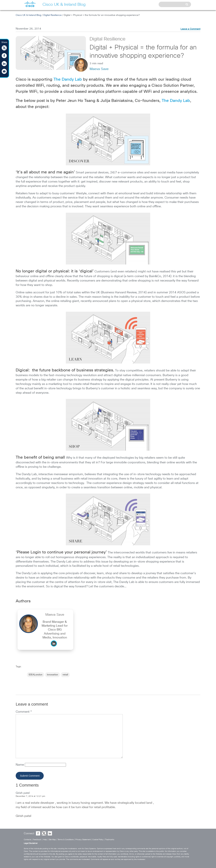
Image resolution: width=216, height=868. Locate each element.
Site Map (52, 840)
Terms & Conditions (66, 840)
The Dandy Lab (68, 79)
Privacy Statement (83, 840)
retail (65, 675)
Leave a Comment (190, 29)
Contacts (28, 840)
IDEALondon (36, 675)
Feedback (37, 840)
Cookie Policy (98, 840)
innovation (52, 675)
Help (45, 840)
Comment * (24, 712)
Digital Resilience (52, 15)
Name (20, 765)
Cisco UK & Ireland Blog (28, 15)
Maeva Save (99, 69)
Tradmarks (110, 840)
